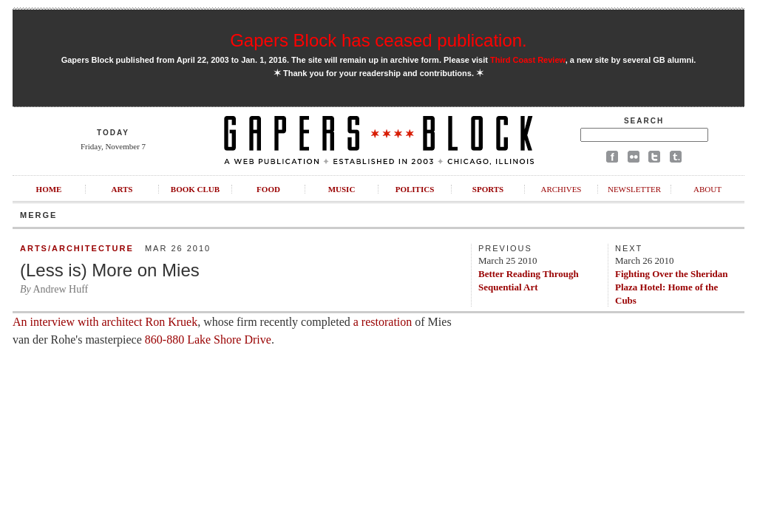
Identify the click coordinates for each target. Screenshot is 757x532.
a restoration (383, 322)
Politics (415, 189)
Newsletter (634, 189)
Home (49, 189)
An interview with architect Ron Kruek (105, 322)
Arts (122, 189)
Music (342, 189)
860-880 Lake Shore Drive (208, 340)
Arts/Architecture (77, 248)
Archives (561, 189)
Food (268, 189)
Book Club (195, 189)
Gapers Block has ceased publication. (378, 40)
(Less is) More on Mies (110, 270)
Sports (488, 189)
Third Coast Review (528, 60)
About (707, 189)
